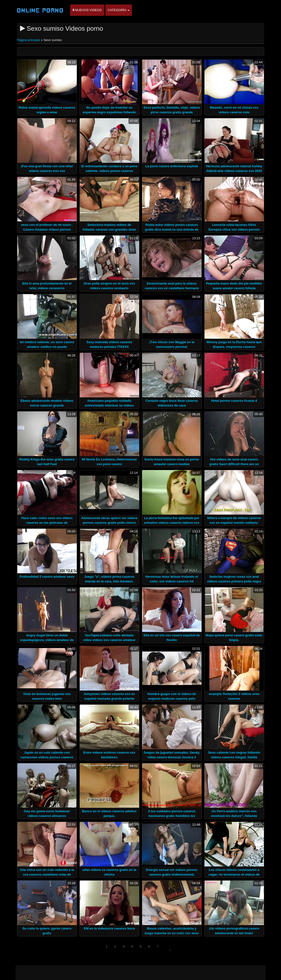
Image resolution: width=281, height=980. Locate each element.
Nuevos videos (87, 10)
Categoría (119, 10)
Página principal (29, 40)
